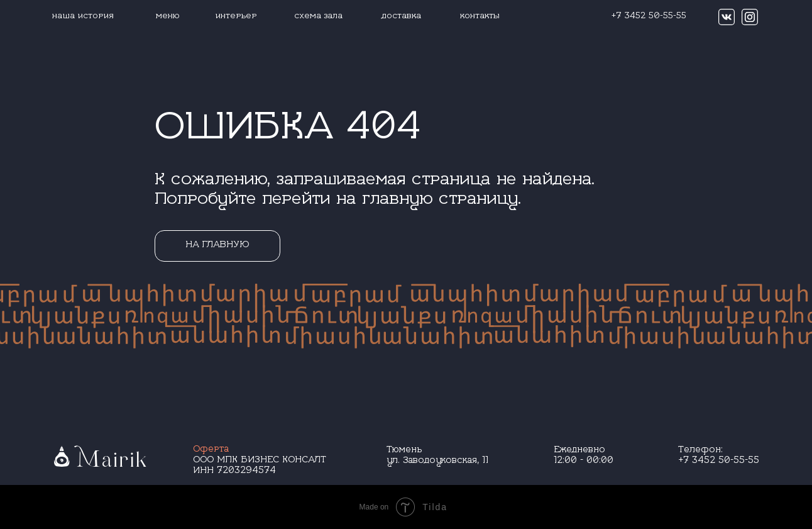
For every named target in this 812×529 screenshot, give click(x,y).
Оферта (211, 450)
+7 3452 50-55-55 (719, 461)
